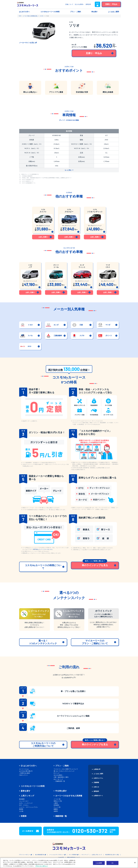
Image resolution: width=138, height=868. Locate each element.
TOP (20, 16)
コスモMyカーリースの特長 (33, 786)
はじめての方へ (30, 766)
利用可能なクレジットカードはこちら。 (43, 549)
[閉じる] (135, 863)
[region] (69, 863)
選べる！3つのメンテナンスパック (64, 771)
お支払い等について (97, 855)
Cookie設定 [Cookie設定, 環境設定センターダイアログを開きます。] (99, 863)
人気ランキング (28, 796)
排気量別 (56, 805)
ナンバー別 (57, 807)
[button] (97, 4)
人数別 (56, 803)
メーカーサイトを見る (27, 43)
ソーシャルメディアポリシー (57, 855)
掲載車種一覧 (61, 816)
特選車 (24, 816)
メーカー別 (57, 799)
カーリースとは (24, 769)
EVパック (57, 773)
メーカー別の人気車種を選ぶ (30, 16)
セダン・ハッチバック (26, 803)
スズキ (42, 16)
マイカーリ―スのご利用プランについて (66, 769)
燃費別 (56, 809)
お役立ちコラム (98, 778)
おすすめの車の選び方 (26, 771)
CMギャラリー (24, 775)
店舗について (69, 4)
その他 (21, 811)
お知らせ (96, 787)
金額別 (56, 811)
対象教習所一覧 (60, 781)
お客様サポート (98, 796)
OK (112, 863)
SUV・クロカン (24, 805)
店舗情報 (96, 783)
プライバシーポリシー (25, 855)
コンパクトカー (24, 801)
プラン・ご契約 (62, 766)
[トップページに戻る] (28, 4)
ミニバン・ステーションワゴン (29, 807)
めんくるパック (58, 779)
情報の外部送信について (73, 857)
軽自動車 (22, 799)
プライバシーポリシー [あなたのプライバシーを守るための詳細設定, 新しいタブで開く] (42, 866)
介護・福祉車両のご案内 (61, 777)
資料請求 (88, 4)
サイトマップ (85, 855)
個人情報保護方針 (40, 855)
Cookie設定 (61, 857)
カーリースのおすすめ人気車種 (69, 796)
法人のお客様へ (79, 4)
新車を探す (26, 791)
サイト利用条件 (73, 855)
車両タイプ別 (58, 801)
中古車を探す (61, 791)
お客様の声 (97, 769)
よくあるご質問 (98, 774)
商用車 (21, 809)
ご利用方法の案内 (25, 773)
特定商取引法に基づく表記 (112, 855)
